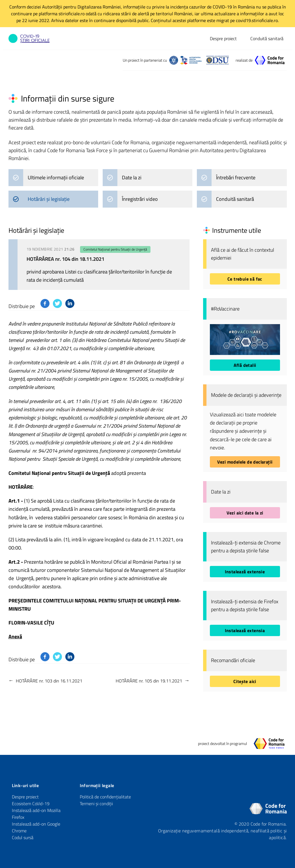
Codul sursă (23, 837)
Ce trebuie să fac (245, 279)
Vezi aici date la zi (245, 513)
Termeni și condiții (96, 804)
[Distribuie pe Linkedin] (70, 303)
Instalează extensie (245, 572)
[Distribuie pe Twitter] (57, 303)
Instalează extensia (245, 630)
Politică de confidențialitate (105, 797)
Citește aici (245, 681)
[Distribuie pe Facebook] (45, 303)
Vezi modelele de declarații (245, 462)
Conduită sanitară (267, 38)
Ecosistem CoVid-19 (31, 804)
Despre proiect (223, 38)
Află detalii (245, 365)
